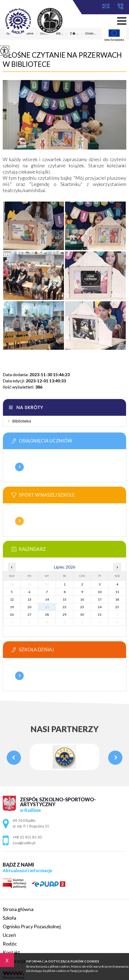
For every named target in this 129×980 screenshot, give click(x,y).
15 (64, 599)
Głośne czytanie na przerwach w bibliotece (62, 60)
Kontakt (11, 952)
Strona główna (18, 909)
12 (12, 599)
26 (12, 614)
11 (117, 592)
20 (29, 607)
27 (29, 614)
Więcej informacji (19, 467)
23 (82, 607)
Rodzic (10, 944)
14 (47, 599)
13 (29, 599)
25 (117, 607)
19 (12, 607)
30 (82, 614)
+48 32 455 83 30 (120, 6)
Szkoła (9, 918)
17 (100, 599)
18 (117, 599)
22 (64, 607)
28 (47, 614)
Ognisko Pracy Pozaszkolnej (32, 926)
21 (47, 607)
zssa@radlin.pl (106, 6)
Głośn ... (88, 34)
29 (64, 614)
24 (100, 607)
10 (100, 592)
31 (100, 614)
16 (82, 599)
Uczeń (9, 935)
